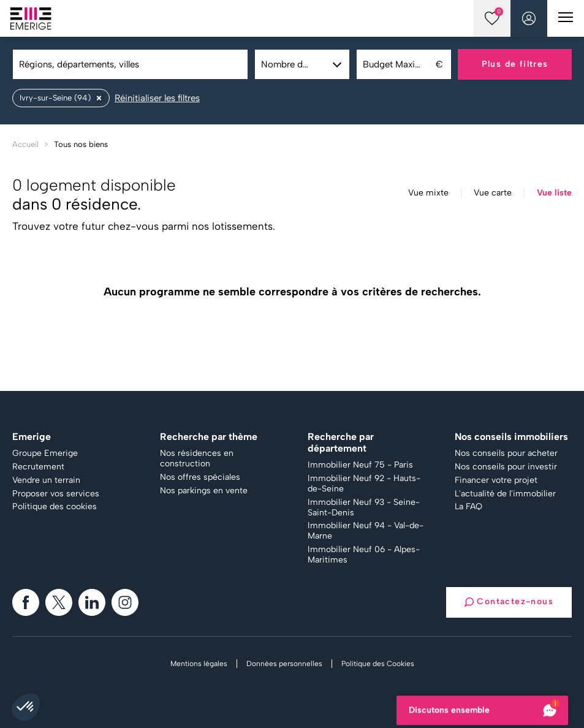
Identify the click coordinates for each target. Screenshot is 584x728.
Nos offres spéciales (200, 477)
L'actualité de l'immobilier (505, 494)
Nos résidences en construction (197, 459)
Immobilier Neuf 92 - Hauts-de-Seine (364, 484)
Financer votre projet (496, 480)
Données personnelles (284, 664)
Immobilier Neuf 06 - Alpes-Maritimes (364, 555)
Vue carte (493, 193)
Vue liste (554, 193)
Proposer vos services (56, 494)
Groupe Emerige (45, 453)
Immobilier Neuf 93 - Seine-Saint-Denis (364, 508)
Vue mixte (428, 193)
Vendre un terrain (46, 480)
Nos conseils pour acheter (506, 453)
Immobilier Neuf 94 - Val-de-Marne (366, 531)
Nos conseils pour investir (506, 467)
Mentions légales (199, 664)
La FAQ (468, 507)
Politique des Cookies (378, 664)
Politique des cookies (55, 507)
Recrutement (38, 467)
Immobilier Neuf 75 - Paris (360, 465)
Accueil (25, 144)
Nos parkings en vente (204, 491)
